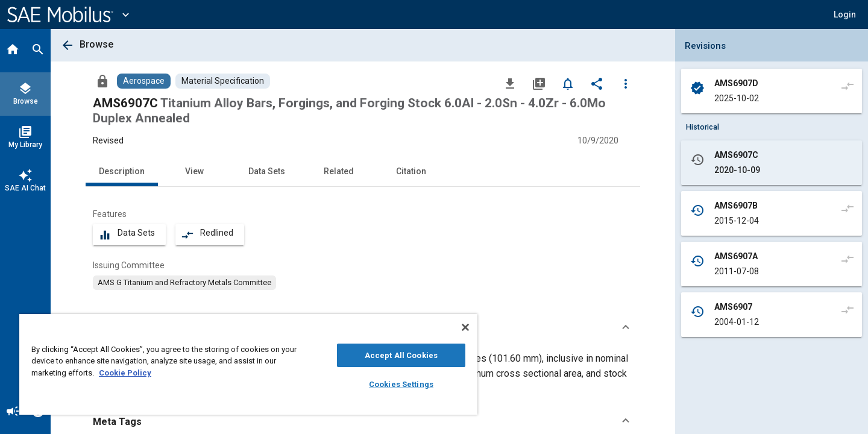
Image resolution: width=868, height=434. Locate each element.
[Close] (465, 327)
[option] (184, 283)
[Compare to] (848, 86)
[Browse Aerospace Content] (144, 81)
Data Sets (267, 171)
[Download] (510, 83)
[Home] (13, 51)
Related (339, 171)
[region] (248, 364)
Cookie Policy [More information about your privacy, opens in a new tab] (125, 373)
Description (122, 171)
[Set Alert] (568, 83)
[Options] (626, 83)
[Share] (597, 83)
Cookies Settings (401, 384)
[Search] (38, 51)
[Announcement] (13, 412)
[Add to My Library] (539, 83)
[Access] (102, 81)
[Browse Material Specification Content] (223, 81)
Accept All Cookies (401, 355)
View (194, 171)
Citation (411, 171)
